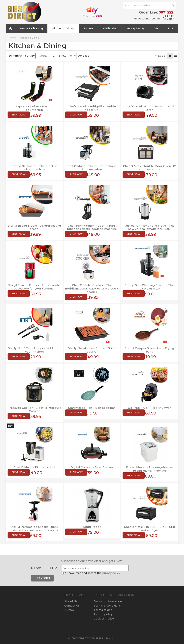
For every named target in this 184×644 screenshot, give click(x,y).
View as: (160, 56)
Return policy (103, 614)
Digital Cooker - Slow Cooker (92, 467)
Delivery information (108, 601)
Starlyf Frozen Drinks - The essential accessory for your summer (35, 287)
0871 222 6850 (166, 14)
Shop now (19, 115)
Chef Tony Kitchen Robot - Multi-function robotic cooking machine (92, 227)
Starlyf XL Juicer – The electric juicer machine (34, 168)
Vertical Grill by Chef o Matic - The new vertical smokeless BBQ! (149, 227)
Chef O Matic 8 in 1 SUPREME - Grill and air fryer (150, 529)
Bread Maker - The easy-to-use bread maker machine (149, 469)
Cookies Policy (104, 619)
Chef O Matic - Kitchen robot (34, 467)
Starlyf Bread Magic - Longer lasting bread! (34, 227)
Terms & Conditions (107, 606)
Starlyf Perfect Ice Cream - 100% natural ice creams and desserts (35, 529)
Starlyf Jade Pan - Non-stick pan (92, 408)
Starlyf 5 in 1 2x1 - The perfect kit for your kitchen (34, 350)
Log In (156, 19)
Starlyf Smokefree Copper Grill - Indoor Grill (92, 350)
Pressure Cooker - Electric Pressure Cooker (35, 409)
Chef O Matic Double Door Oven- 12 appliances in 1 (150, 168)
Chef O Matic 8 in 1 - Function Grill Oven (149, 108)
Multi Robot (92, 527)
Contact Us (72, 606)
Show (63, 56)
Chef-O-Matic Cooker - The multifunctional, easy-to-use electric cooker (92, 288)
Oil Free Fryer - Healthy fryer (149, 408)
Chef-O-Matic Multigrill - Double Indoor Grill (92, 108)
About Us (71, 601)
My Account (141, 19)
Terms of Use (103, 610)
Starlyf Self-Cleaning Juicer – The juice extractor (149, 287)
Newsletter (44, 568)
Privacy (69, 610)
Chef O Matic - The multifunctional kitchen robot (92, 168)
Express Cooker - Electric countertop (34, 108)
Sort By (30, 56)
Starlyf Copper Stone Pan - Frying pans (149, 350)
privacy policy (111, 573)
